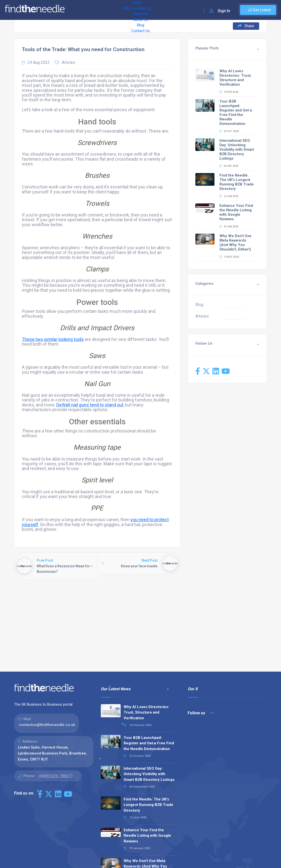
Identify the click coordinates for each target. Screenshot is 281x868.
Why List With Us (101, 10)
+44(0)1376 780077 (55, 776)
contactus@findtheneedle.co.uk (47, 725)
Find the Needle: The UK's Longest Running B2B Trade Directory (237, 182)
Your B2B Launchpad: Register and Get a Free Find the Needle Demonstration (236, 112)
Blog (169, 10)
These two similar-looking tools (53, 339)
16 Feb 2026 (229, 92)
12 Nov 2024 (229, 257)
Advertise (129, 10)
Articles (69, 62)
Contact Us (188, 10)
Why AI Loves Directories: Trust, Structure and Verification (235, 78)
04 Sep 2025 (229, 166)
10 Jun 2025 (229, 196)
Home (75, 10)
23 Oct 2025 (229, 131)
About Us (151, 10)
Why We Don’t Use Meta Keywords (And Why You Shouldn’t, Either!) (235, 243)
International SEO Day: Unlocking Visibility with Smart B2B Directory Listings (237, 149)
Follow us (200, 713)
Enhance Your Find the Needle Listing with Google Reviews (236, 212)
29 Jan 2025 (229, 227)
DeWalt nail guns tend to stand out (90, 405)
